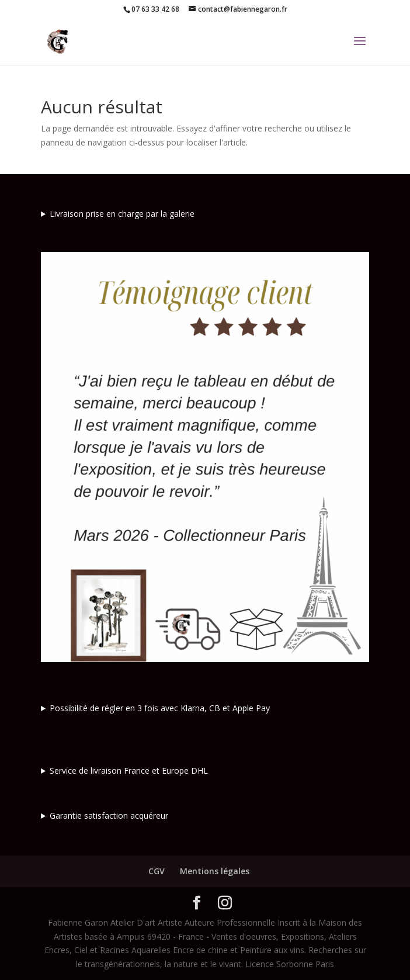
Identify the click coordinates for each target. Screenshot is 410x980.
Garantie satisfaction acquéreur (109, 815)
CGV (157, 871)
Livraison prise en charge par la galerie (122, 214)
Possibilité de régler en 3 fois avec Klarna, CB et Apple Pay (160, 708)
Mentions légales (215, 871)
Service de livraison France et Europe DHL (129, 771)
